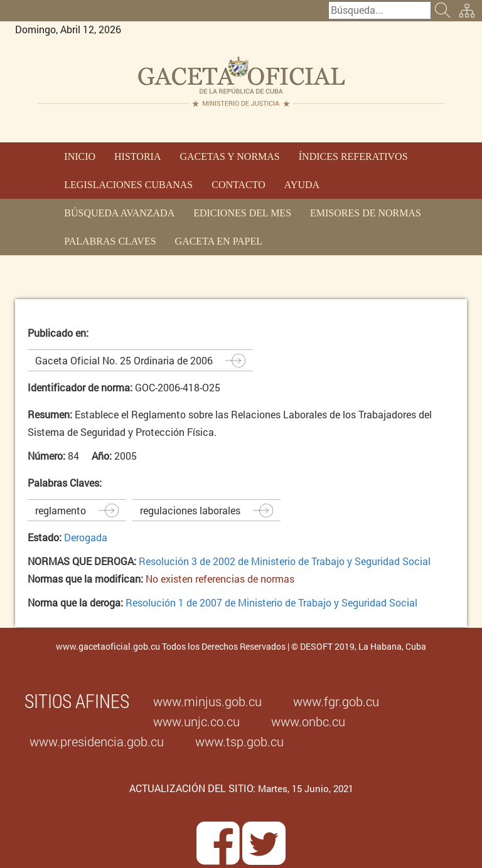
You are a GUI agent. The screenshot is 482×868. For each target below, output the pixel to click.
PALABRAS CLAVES (110, 241)
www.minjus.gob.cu (207, 701)
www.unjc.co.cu (196, 721)
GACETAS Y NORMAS (229, 156)
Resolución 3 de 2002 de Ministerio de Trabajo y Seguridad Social (285, 561)
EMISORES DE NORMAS (366, 213)
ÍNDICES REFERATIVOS (353, 156)
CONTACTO (238, 185)
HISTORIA (137, 156)
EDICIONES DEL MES (242, 213)
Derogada (86, 537)
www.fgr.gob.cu (336, 701)
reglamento (61, 510)
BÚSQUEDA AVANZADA (119, 213)
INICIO (80, 156)
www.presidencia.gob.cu (97, 741)
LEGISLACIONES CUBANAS (128, 185)
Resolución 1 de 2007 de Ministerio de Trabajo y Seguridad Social (271, 602)
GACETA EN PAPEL (219, 241)
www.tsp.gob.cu (239, 741)
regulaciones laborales (190, 510)
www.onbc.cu (308, 721)
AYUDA (302, 185)
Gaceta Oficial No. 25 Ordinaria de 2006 (124, 360)
